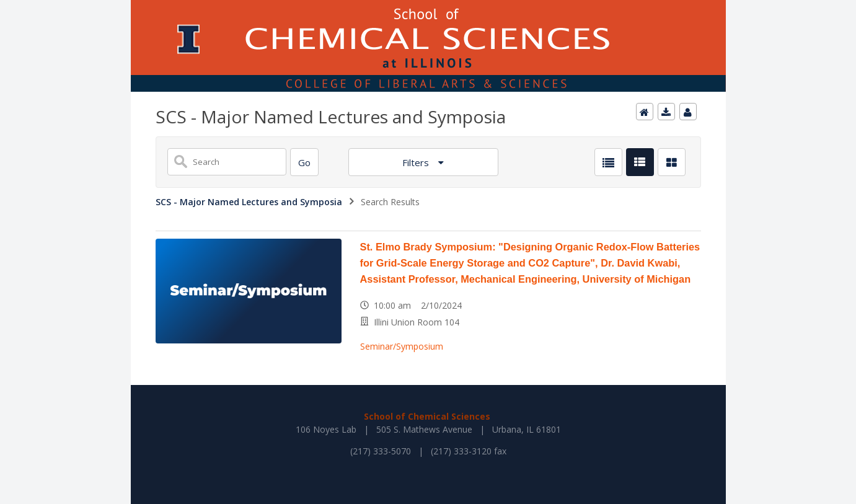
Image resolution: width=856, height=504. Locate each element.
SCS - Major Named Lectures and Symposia (249, 202)
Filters (417, 162)
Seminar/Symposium (402, 346)
